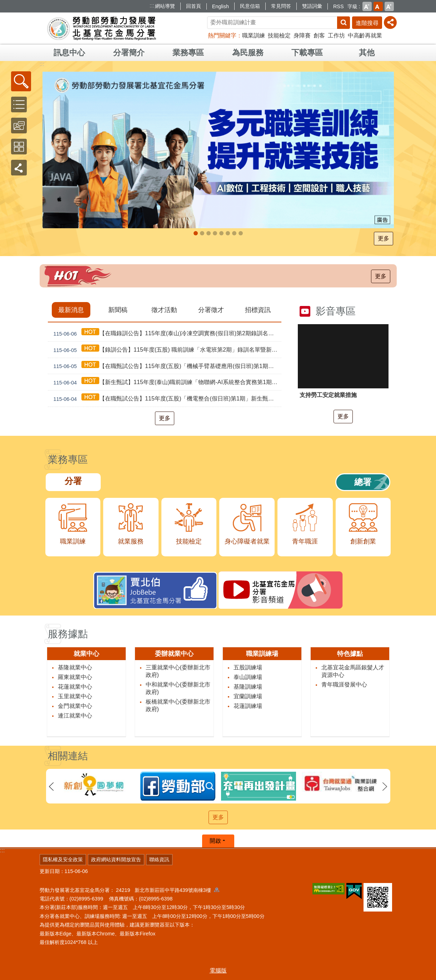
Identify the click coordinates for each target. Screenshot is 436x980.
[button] (21, 81)
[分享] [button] (390, 22)
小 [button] (367, 6)
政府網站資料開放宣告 (116, 859)
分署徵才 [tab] (211, 310)
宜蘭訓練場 (248, 696)
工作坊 (336, 35)
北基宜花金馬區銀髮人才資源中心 (353, 671)
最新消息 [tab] (71, 310)
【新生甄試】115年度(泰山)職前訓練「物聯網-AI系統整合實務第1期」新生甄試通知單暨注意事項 (166, 382)
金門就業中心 (75, 706)
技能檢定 (279, 35)
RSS (339, 6)
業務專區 (188, 53)
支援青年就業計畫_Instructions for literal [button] (209, 233)
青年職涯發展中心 (344, 685)
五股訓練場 (248, 667)
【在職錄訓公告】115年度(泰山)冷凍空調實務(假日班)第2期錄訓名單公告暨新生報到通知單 (166, 333)
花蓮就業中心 (75, 687)
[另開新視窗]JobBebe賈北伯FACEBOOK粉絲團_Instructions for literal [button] (228, 233)
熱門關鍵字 (222, 35)
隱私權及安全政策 (63, 859)
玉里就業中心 (75, 696)
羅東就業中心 (75, 677)
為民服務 (248, 53)
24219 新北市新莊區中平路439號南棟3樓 (168, 890)
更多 (384, 238)
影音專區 (336, 311)
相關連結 (68, 756)
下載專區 (307, 53)
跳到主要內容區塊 (4, 4)
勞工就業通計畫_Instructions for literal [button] (202, 233)
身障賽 (302, 35)
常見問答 (281, 6)
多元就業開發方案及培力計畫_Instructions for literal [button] (234, 233)
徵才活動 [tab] (164, 310)
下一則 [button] (385, 787)
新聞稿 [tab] (118, 310)
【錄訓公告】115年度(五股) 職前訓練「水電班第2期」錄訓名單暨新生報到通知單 (166, 350)
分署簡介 (129, 53)
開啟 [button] (215, 841)
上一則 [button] (51, 787)
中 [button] (378, 6)
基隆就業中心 (75, 667)
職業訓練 (254, 35)
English (220, 6)
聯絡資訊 (159, 859)
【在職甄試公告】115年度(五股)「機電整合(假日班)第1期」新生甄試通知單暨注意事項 (166, 399)
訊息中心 (69, 53)
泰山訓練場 (248, 677)
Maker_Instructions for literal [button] (241, 233)
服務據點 (68, 634)
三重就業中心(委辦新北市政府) (178, 671)
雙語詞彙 (312, 6)
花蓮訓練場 (248, 706)
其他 (367, 53)
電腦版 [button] (218, 971)
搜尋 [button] (344, 23)
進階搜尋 (367, 23)
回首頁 (194, 6)
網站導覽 (165, 6)
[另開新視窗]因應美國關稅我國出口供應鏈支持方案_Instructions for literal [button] (215, 233)
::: (152, 6)
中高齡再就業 (365, 35)
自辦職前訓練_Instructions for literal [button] (196, 233)
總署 (363, 482)
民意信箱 (250, 6)
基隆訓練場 (248, 687)
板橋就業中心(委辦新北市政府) (178, 705)
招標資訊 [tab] (258, 310)
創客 (319, 35)
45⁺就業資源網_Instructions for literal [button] (221, 233)
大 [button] (389, 6)
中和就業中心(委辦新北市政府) (178, 688)
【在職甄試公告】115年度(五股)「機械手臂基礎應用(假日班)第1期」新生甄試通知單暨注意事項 (166, 366)
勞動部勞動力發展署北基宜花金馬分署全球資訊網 (102, 29)
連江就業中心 (75, 716)
